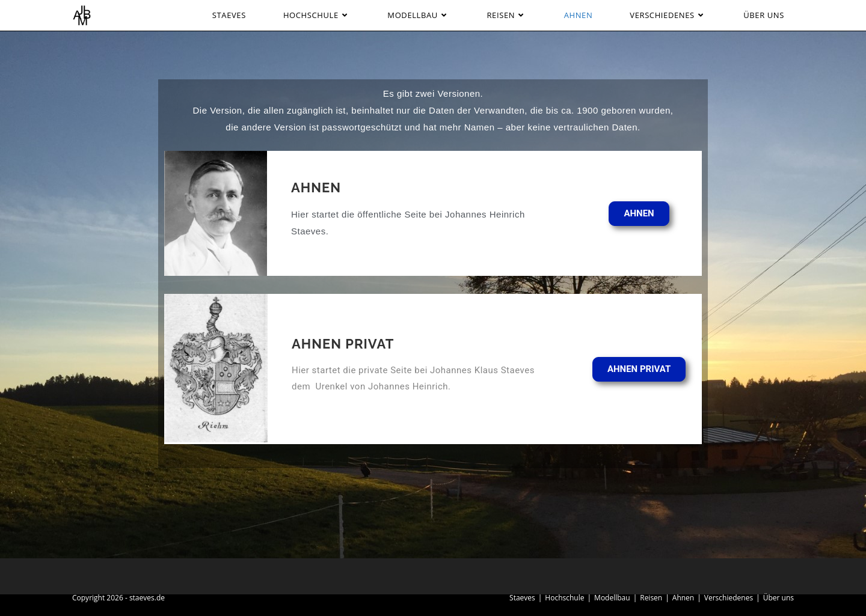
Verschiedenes (729, 598)
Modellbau (612, 598)
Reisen (651, 598)
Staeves (522, 598)
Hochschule (564, 598)
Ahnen (683, 598)
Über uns (778, 598)
